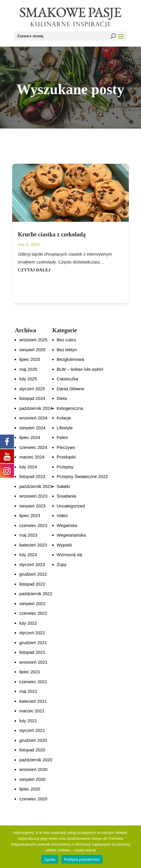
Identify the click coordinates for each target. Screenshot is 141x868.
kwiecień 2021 (33, 701)
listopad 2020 (32, 750)
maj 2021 (28, 691)
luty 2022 (28, 623)
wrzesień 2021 (33, 662)
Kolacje (64, 418)
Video (62, 515)
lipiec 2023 (30, 515)
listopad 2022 (32, 584)
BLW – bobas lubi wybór (80, 369)
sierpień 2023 (32, 506)
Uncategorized (71, 506)
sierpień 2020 (32, 779)
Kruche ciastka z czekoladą (52, 234)
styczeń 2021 (32, 730)
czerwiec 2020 (33, 799)
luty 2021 (28, 721)
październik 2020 (36, 760)
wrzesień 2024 (33, 418)
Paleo (62, 437)
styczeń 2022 (32, 633)
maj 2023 (28, 535)
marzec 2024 (32, 457)
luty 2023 (28, 555)
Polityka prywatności (82, 859)
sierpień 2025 (32, 350)
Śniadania (67, 496)
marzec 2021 (32, 711)
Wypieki (64, 545)
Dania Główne (70, 389)
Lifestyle (65, 428)
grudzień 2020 (33, 740)
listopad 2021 (32, 652)
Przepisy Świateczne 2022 (82, 476)
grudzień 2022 (33, 574)
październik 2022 (36, 594)
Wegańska (67, 525)
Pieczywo (66, 447)
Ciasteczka (67, 379)
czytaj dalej (34, 270)
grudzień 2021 (33, 643)
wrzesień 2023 (33, 496)
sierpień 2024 (32, 428)
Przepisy (65, 467)
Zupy (62, 564)
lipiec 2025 (30, 359)
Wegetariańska (71, 535)
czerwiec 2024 (33, 447)
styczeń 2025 (32, 389)
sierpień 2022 (32, 603)
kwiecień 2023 (33, 545)
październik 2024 (36, 408)
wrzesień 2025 (33, 340)
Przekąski (66, 457)
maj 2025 (28, 369)
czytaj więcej (85, 850)
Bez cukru (67, 340)
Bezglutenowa (70, 359)
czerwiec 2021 (33, 682)
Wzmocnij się (70, 555)
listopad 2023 (32, 476)
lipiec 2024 (30, 437)
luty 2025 (28, 379)
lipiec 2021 (30, 672)
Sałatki (63, 486)
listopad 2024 (32, 398)
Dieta (62, 398)
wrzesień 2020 (33, 769)
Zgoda (50, 859)
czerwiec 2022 (33, 613)
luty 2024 (28, 467)
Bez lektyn (67, 350)
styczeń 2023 (32, 564)
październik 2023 (36, 486)
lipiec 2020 (30, 789)
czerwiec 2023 (33, 525)
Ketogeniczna (70, 408)
